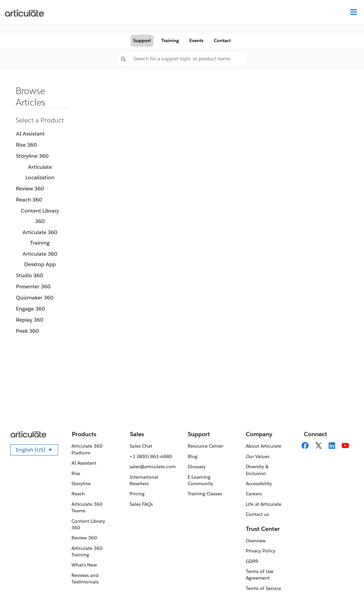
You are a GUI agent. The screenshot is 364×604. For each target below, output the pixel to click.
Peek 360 (27, 331)
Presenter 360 (33, 286)
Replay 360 (30, 320)
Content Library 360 (40, 216)
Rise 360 (26, 145)
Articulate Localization (40, 172)
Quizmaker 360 (35, 298)
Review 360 (30, 189)
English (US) (37, 451)
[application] (346, 586)
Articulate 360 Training (40, 238)
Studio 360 (30, 275)
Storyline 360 (32, 156)
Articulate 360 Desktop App (40, 259)
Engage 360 (31, 309)
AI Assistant (30, 134)
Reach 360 (29, 200)
